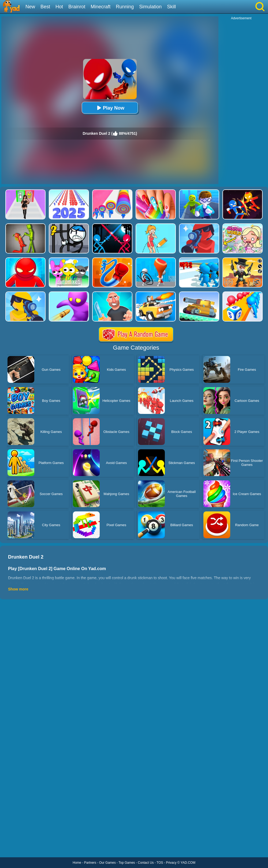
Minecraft (100, 7)
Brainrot (77, 7)
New (30, 7)
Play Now (110, 108)
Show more (18, 589)
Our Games (107, 863)
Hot (59, 7)
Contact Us (146, 863)
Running (125, 7)
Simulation (150, 7)
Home (77, 863)
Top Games (127, 863)
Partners (90, 863)
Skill (171, 7)
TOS (160, 863)
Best (45, 7)
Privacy (171, 863)
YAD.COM (188, 863)
